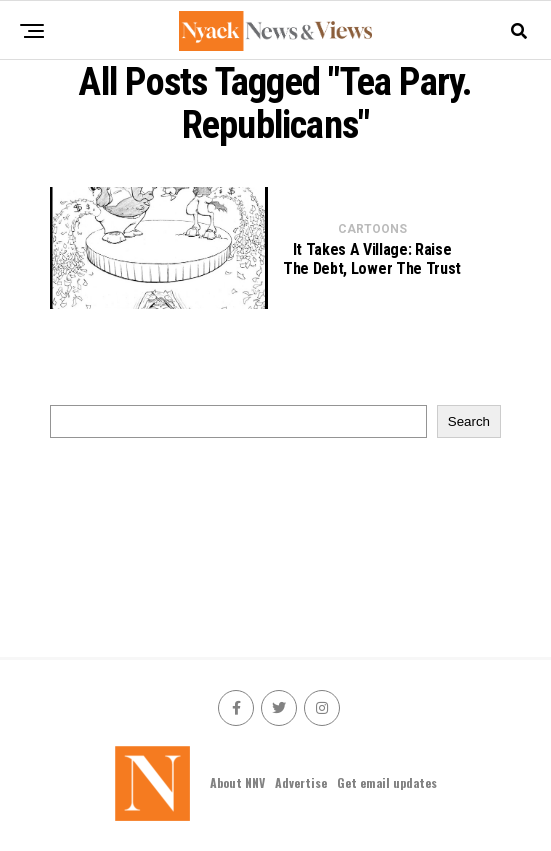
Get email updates (387, 782)
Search (469, 421)
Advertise (301, 782)
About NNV (237, 782)
